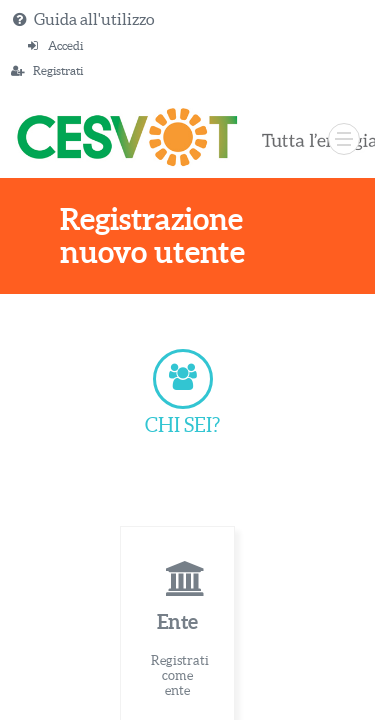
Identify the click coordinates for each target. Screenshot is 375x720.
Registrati (58, 70)
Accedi (65, 45)
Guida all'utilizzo (94, 19)
